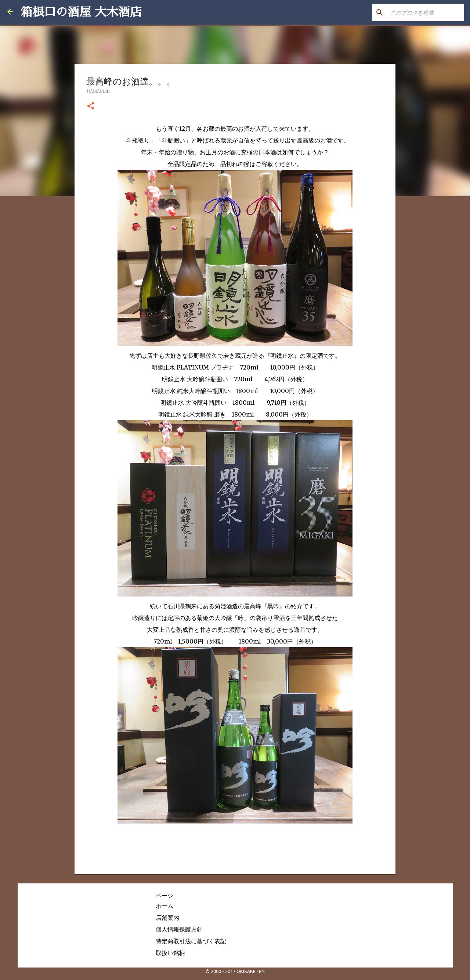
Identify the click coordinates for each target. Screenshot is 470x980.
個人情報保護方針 (179, 929)
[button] (91, 106)
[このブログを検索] (426, 12)
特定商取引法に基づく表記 (191, 941)
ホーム (164, 906)
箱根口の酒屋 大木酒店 (81, 12)
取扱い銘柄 (170, 953)
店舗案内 (167, 918)
